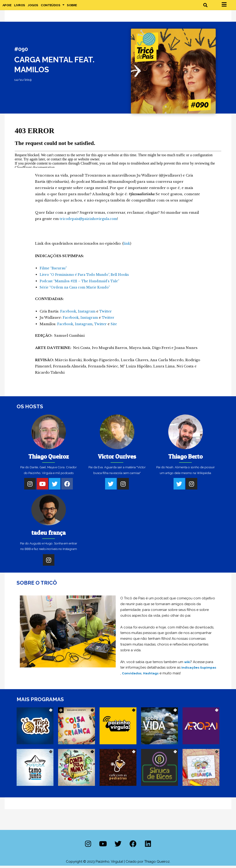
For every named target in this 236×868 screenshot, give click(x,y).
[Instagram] (30, 486)
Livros (19, 7)
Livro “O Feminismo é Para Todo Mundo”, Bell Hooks (88, 278)
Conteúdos (52, 7)
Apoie (7, 7)
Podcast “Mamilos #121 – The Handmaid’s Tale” (82, 284)
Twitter (108, 314)
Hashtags (171, 676)
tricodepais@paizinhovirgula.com (90, 223)
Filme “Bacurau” (55, 272)
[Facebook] (67, 486)
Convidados (151, 676)
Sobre (72, 7)
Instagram (88, 314)
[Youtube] (42, 486)
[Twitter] (55, 486)
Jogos (33, 7)
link (127, 247)
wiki (188, 664)
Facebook (69, 314)
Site (117, 326)
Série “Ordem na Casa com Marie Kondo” (77, 290)
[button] (205, 7)
